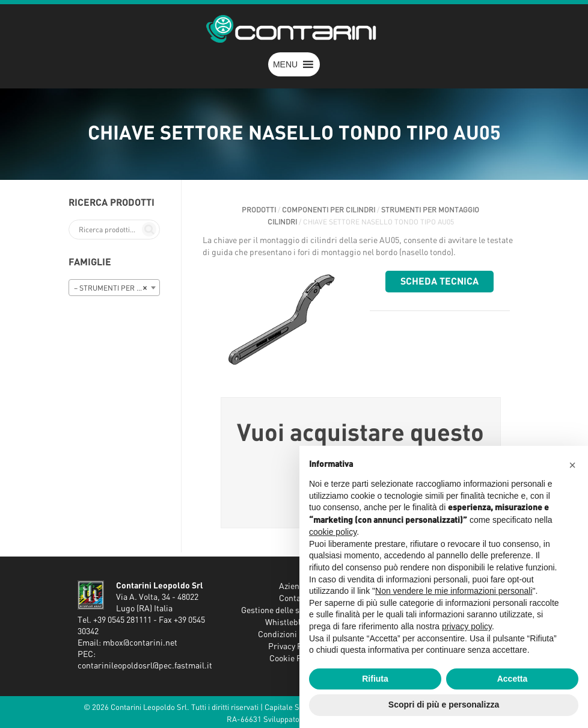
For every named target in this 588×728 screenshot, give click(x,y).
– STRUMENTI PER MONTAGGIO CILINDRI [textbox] (117, 288)
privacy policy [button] (467, 626)
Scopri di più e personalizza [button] (444, 705)
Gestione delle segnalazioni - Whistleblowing (294, 617)
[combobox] (114, 288)
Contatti (294, 599)
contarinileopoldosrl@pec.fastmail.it (145, 666)
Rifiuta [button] (375, 679)
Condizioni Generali (294, 635)
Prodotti (259, 210)
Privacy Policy (294, 647)
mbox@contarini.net (140, 643)
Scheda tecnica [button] (439, 282)
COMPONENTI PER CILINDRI (329, 210)
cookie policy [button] (333, 532)
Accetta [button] (513, 679)
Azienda (294, 587)
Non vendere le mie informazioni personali (454, 591)
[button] (285, 64)
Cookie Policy (294, 659)
